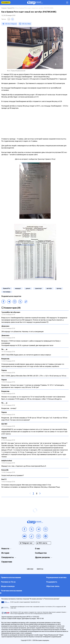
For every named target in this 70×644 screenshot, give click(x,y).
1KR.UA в (11, 24)
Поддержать (6, 3)
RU (13, 19)
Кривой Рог (7, 288)
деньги (28, 288)
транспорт (38, 288)
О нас (37, 549)
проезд (59, 288)
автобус (49, 288)
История (5, 553)
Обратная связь (53, 586)
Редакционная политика (56, 577)
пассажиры (7, 292)
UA (9, 19)
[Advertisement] (35, 122)
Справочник (7, 562)
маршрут (18, 288)
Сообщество (41, 553)
